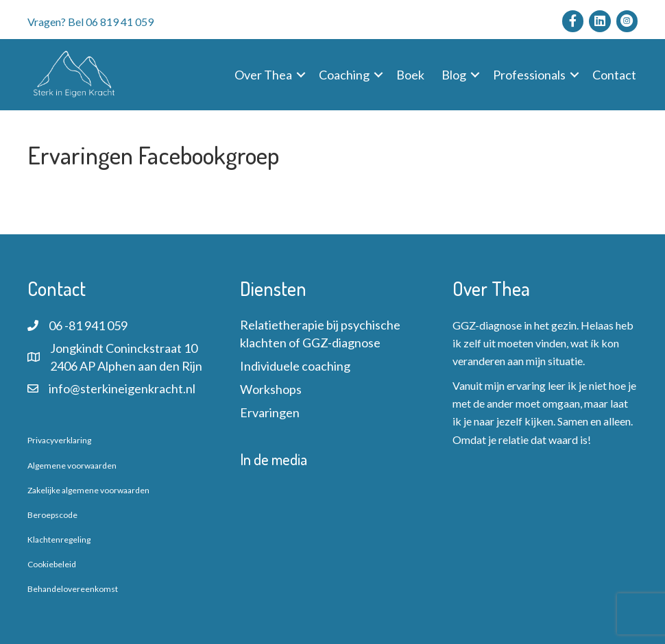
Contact (614, 75)
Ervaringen (270, 412)
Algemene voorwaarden (72, 466)
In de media (274, 459)
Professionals (529, 75)
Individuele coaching (295, 366)
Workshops (271, 389)
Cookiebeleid (52, 564)
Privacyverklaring (59, 440)
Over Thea (263, 75)
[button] (301, 75)
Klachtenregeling (59, 540)
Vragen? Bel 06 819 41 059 (90, 22)
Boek (410, 75)
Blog (454, 75)
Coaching (344, 75)
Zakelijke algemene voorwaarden (88, 490)
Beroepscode (52, 515)
